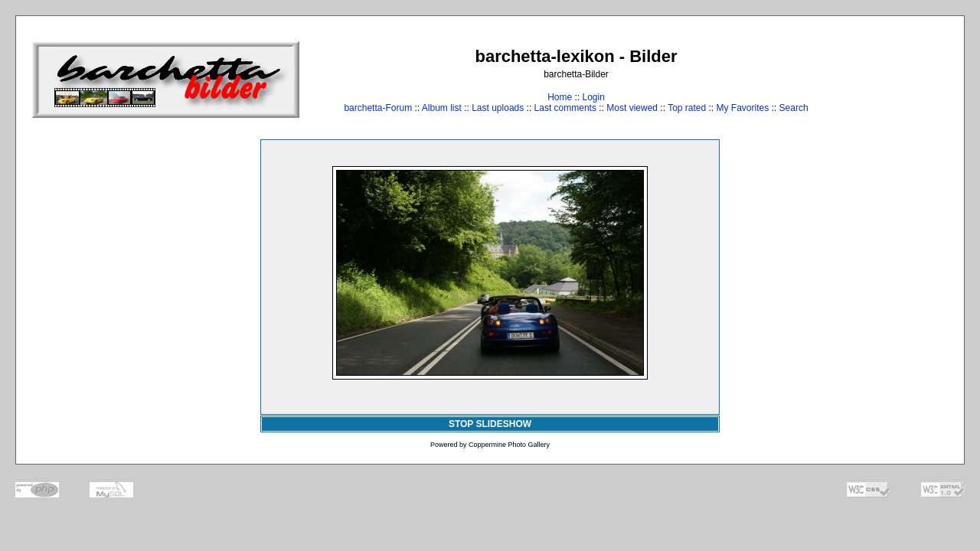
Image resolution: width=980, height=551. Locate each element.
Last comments (565, 108)
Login (593, 97)
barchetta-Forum (378, 108)
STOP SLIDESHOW (490, 424)
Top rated (687, 108)
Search (794, 108)
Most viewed (632, 108)
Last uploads (498, 108)
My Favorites (743, 108)
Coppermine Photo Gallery (509, 445)
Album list (442, 108)
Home (560, 97)
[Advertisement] (901, 79)
